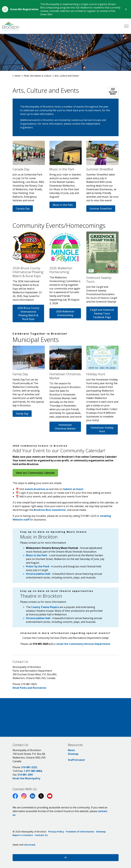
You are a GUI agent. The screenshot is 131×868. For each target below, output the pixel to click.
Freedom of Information (80, 831)
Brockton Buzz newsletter (50, 510)
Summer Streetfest (101, 209)
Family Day (22, 414)
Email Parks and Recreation (29, 688)
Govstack (30, 845)
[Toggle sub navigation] (113, 91)
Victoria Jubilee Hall (38, 618)
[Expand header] (126, 26)
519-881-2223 (29, 767)
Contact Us (41, 835)
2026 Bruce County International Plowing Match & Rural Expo (28, 313)
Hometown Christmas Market (65, 427)
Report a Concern (23, 835)
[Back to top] (66, 858)
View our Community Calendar (35, 473)
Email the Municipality (26, 778)
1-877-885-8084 (33, 771)
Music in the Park (63, 205)
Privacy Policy (56, 831)
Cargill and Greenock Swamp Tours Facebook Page (102, 313)
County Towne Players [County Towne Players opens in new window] (45, 607)
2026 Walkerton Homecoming (65, 313)
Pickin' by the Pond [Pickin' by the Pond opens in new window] (38, 566)
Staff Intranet (76, 760)
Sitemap (73, 754)
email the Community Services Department (83, 644)
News (71, 750)
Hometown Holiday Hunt (102, 429)
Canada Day (23, 209)
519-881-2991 (25, 775)
